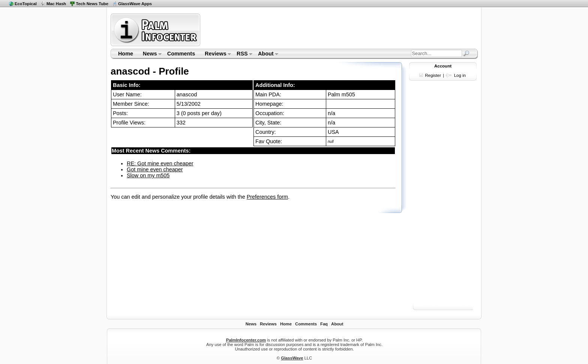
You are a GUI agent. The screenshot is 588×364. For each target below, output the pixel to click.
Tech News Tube (92, 4)
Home (126, 54)
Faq (324, 324)
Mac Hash (56, 4)
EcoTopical (26, 4)
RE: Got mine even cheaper (160, 163)
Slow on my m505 (148, 175)
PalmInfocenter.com (246, 340)
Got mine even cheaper (155, 169)
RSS (242, 54)
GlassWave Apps (135, 4)
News (150, 54)
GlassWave (292, 358)
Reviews (215, 54)
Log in (460, 75)
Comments (181, 54)
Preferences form (267, 197)
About (266, 54)
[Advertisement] (340, 30)
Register (433, 75)
